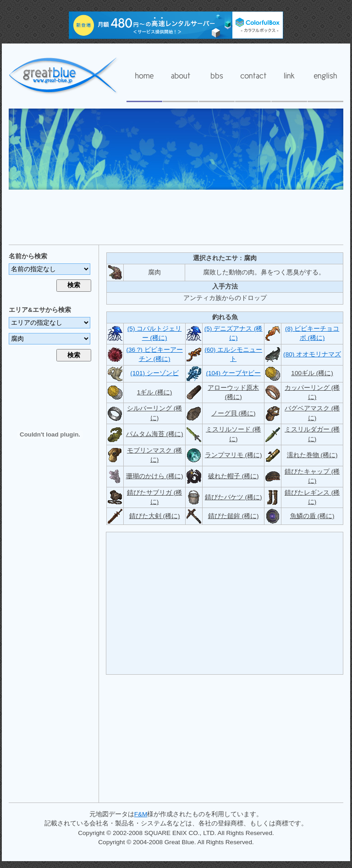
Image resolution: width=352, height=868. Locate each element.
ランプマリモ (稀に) (234, 455)
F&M (141, 814)
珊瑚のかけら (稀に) (155, 476)
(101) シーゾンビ (154, 373)
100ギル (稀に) (312, 373)
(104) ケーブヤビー (233, 373)
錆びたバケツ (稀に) (234, 497)
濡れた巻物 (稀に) (312, 455)
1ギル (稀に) (154, 392)
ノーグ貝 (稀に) (234, 413)
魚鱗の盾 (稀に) (312, 516)
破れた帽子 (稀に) (234, 476)
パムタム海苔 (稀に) (155, 434)
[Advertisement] (176, 217)
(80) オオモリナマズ (312, 354)
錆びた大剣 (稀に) (155, 516)
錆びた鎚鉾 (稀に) (234, 516)
